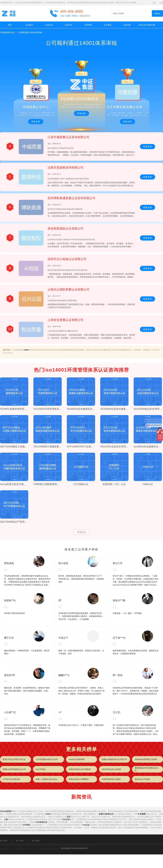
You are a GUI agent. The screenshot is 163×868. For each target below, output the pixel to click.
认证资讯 (108, 25)
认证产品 (68, 25)
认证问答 (127, 25)
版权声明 (93, 846)
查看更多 (81, 532)
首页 (10, 25)
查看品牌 (36, 122)
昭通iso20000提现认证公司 (14, 769)
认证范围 (65, 846)
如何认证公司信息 (142, 779)
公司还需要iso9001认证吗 (47, 759)
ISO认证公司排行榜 (147, 25)
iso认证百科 (28, 846)
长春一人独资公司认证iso (46, 779)
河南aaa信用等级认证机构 (146, 759)
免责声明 (83, 846)
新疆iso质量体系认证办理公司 (114, 759)
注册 (161, 3)
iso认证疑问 (40, 846)
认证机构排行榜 (53, 846)
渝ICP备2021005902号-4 (50, 849)
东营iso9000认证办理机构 (80, 769)
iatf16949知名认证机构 (111, 769)
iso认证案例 (5, 846)
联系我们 (74, 846)
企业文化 (49, 25)
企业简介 (29, 25)
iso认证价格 (17, 846)
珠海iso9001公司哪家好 (79, 779)
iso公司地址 (41, 769)
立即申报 (88, 25)
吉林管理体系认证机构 (111, 779)
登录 (154, 3)
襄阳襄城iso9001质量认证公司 (147, 769)
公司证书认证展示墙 (11, 779)
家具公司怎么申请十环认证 (14, 759)
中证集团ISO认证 (7, 32)
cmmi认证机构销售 (77, 759)
